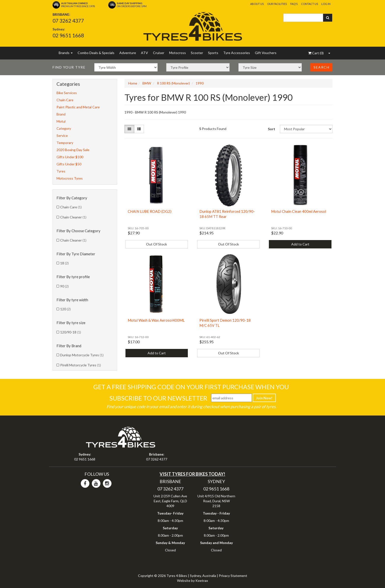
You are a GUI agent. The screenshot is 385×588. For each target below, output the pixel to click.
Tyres (61, 171)
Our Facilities (277, 4)
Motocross (178, 53)
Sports (213, 53)
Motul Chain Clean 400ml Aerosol (299, 211)
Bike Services (67, 93)
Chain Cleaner (73, 217)
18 (64, 263)
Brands (66, 53)
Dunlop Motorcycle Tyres (82, 355)
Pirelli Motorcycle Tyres (81, 365)
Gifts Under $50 (69, 164)
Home (133, 83)
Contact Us (309, 4)
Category (64, 128)
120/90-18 (71, 332)
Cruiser (159, 53)
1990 (200, 83)
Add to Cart (300, 244)
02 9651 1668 (68, 35)
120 (65, 309)
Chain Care (65, 100)
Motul (61, 121)
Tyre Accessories (237, 53)
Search (321, 67)
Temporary (65, 143)
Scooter (197, 53)
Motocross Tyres (70, 178)
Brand (61, 114)
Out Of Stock (157, 244)
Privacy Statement (233, 576)
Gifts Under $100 (70, 157)
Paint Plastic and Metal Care (78, 107)
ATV (144, 53)
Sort (272, 129)
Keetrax (202, 581)
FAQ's (294, 4)
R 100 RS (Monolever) (173, 83)
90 (64, 286)
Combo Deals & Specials (96, 53)
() (316, 53)
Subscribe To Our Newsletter (158, 398)
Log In (326, 4)
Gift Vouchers (266, 53)
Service (62, 136)
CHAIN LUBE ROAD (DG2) (150, 211)
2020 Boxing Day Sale (73, 150)
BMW (147, 83)
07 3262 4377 (68, 21)
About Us (257, 4)
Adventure (128, 53)
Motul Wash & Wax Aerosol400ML (156, 320)
